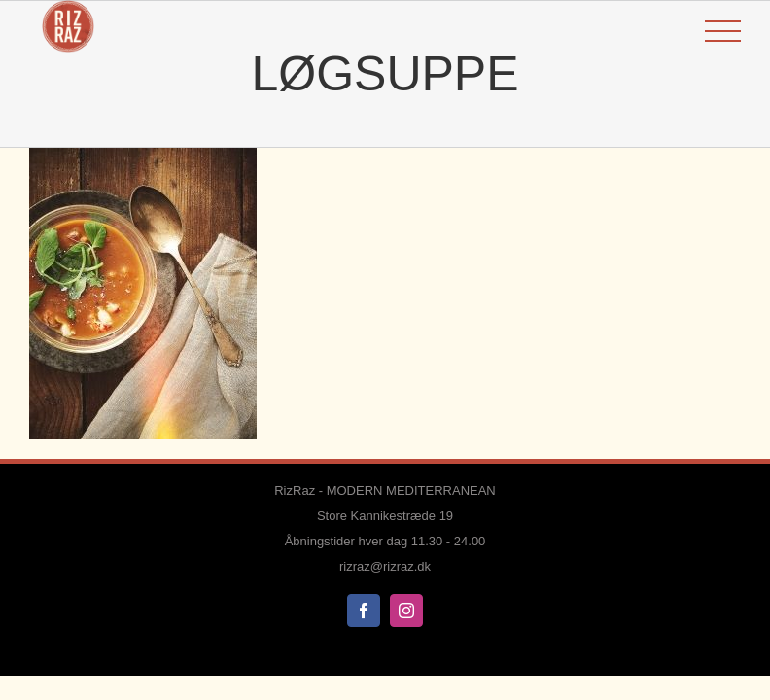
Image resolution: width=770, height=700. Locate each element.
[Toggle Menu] (723, 32)
